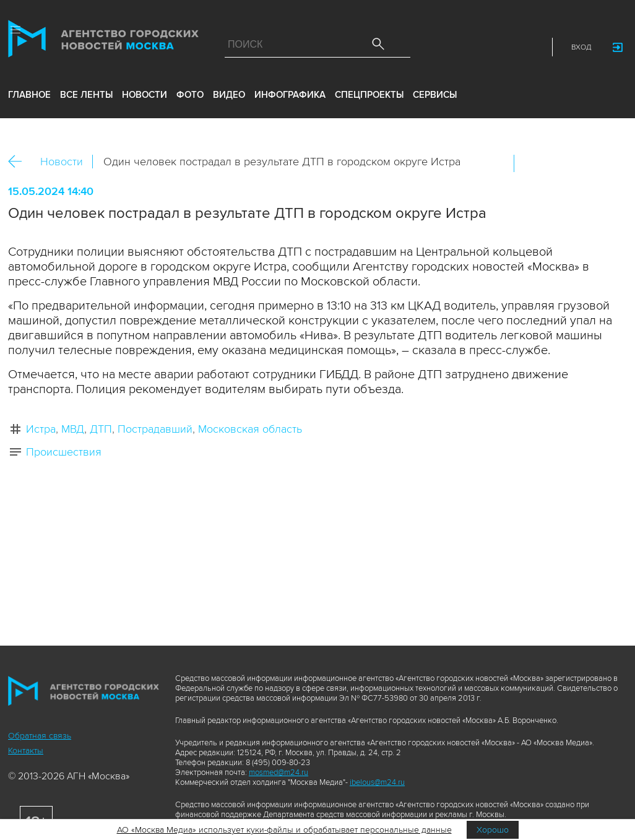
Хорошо (493, 830)
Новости (62, 162)
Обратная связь (40, 736)
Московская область (250, 429)
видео (229, 95)
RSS (532, 47)
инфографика (290, 95)
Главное (29, 95)
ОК (558, 163)
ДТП (101, 429)
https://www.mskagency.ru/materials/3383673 (611, 163)
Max (423, 47)
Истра (41, 429)
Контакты (26, 751)
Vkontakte (478, 47)
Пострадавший (155, 429)
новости (145, 95)
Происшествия (64, 452)
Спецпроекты (369, 95)
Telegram (505, 47)
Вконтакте (532, 163)
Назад (19, 162)
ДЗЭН (451, 47)
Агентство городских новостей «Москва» (103, 41)
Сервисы (435, 95)
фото (190, 95)
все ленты (86, 95)
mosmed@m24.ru (279, 773)
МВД (73, 429)
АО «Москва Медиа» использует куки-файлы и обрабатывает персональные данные (284, 830)
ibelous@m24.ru (377, 782)
